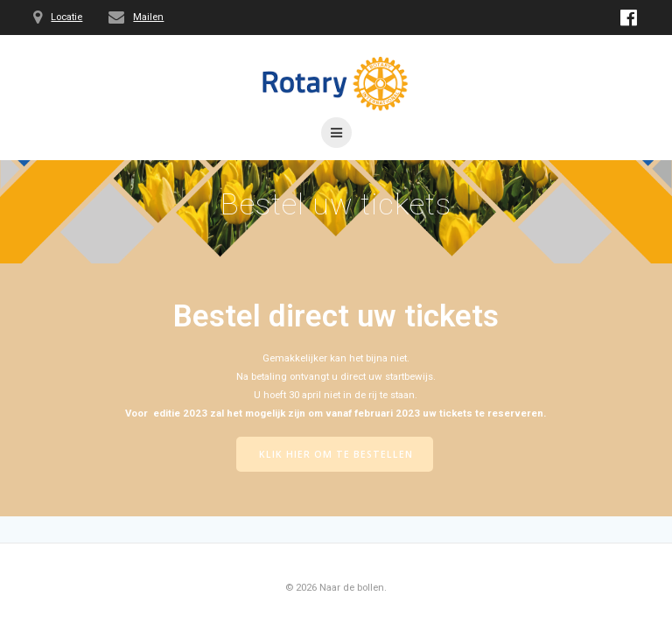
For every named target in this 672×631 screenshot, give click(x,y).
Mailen (148, 17)
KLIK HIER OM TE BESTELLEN (336, 454)
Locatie (66, 17)
